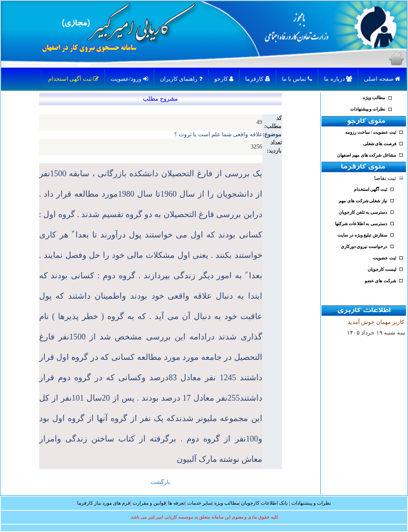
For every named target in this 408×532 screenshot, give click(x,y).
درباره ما (338, 79)
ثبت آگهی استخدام (74, 79)
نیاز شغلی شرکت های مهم (363, 201)
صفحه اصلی (382, 79)
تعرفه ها (176, 503)
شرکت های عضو (380, 281)
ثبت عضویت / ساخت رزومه (371, 132)
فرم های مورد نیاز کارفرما (104, 503)
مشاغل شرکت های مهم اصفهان (367, 155)
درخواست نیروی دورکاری (364, 247)
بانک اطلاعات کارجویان (264, 503)
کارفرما (258, 79)
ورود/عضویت (129, 79)
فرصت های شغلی (380, 144)
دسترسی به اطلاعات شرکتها (361, 224)
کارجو (224, 79)
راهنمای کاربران (181, 79)
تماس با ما (297, 79)
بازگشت (160, 482)
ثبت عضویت (385, 258)
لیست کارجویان (382, 269)
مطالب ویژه (374, 98)
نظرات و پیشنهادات (368, 109)
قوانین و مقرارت (149, 503)
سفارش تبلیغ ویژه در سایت (362, 235)
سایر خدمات (200, 503)
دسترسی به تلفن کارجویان (363, 212)
